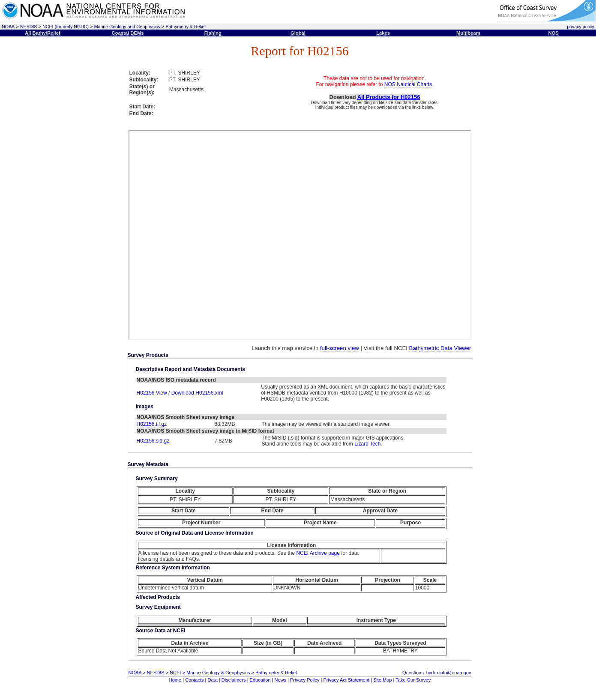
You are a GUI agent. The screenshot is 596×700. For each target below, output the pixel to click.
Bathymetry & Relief (186, 27)
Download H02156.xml (197, 393)
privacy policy (581, 27)
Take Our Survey (413, 680)
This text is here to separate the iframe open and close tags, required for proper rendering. (300, 235)
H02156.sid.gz (153, 441)
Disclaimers (234, 680)
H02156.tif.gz (152, 424)
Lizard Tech (367, 444)
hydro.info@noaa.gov (449, 673)
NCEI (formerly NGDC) (66, 27)
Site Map (382, 680)
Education (260, 680)
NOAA (8, 27)
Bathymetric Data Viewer (440, 348)
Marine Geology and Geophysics (127, 27)
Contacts (194, 680)
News (281, 680)
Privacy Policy (305, 680)
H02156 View (153, 393)
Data (213, 680)
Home (175, 680)
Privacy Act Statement (346, 680)
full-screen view (340, 348)
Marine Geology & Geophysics (218, 673)
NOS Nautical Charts (408, 84)
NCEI (175, 673)
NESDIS (29, 27)
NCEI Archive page (318, 553)
